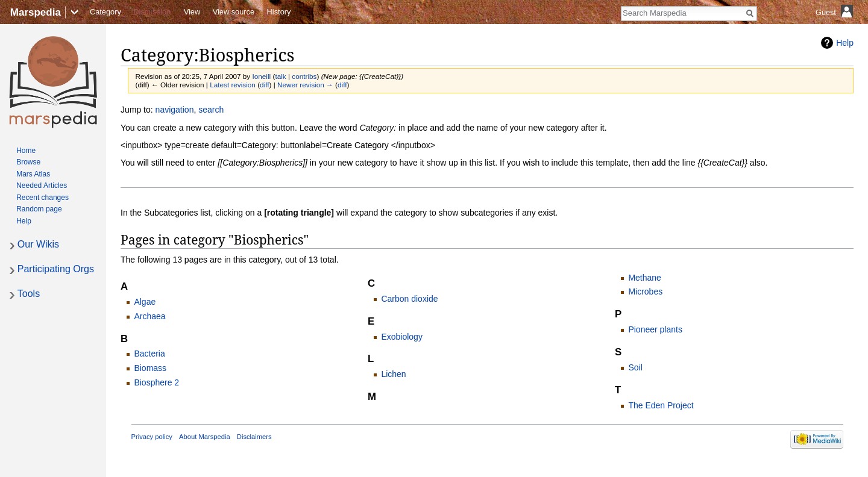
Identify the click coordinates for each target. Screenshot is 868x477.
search (211, 110)
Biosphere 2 (156, 382)
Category (105, 12)
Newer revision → (305, 85)
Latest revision (233, 85)
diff (264, 85)
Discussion (152, 12)
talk (280, 76)
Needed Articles (42, 185)
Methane (644, 278)
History (279, 12)
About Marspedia (205, 437)
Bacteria (149, 354)
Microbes (645, 291)
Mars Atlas (33, 174)
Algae (145, 302)
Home (26, 151)
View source (234, 12)
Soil (635, 367)
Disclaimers (254, 437)
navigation (175, 110)
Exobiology (402, 337)
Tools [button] (29, 294)
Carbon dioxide (409, 299)
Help (845, 43)
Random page (39, 209)
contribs (304, 76)
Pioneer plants (655, 329)
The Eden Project (661, 405)
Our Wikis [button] (38, 244)
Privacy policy (152, 437)
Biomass (150, 368)
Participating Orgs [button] (56, 269)
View (192, 12)
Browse (28, 162)
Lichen (393, 374)
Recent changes (42, 198)
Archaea (149, 316)
